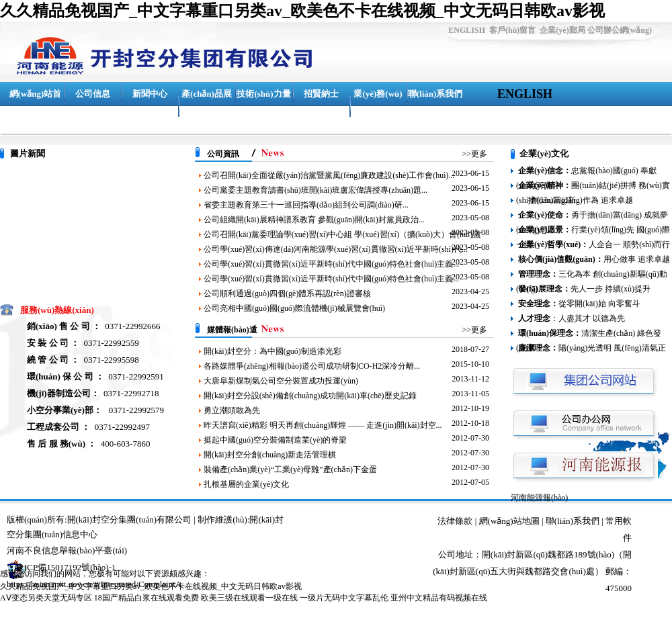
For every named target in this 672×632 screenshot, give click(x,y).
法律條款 (455, 521)
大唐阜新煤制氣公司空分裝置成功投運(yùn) (281, 381)
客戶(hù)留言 (512, 30)
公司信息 (93, 94)
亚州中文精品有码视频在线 (439, 598)
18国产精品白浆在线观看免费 (146, 598)
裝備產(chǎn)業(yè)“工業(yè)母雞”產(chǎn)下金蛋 (290, 469)
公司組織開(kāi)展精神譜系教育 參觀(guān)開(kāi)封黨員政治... (314, 220)
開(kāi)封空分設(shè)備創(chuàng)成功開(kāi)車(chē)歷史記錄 (310, 396)
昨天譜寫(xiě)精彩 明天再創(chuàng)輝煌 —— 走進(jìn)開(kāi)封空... (323, 425)
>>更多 (474, 154)
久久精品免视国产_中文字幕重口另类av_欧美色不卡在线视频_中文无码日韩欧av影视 (302, 11)
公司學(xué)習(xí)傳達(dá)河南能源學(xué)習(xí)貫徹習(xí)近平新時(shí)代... (336, 249)
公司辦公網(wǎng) (620, 30)
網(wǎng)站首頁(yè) (36, 106)
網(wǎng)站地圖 (509, 521)
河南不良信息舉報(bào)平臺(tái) (67, 550)
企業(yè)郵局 (562, 30)
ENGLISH (467, 30)
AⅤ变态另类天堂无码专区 (46, 598)
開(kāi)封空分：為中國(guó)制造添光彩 (272, 351)
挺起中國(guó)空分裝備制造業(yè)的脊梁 (275, 440)
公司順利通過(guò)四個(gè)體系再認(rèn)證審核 (287, 294)
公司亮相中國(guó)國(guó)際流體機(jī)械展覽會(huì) (294, 308)
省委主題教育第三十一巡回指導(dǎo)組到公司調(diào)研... (306, 205)
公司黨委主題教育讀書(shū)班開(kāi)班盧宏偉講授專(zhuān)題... (316, 190)
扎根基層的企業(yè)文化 (246, 484)
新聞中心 (150, 94)
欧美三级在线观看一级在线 (249, 598)
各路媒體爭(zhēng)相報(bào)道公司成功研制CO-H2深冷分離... (312, 366)
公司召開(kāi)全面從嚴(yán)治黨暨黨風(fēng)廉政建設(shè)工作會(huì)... (329, 175)
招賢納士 (321, 94)
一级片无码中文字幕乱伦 (344, 598)
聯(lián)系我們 (435, 94)
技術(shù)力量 (263, 94)
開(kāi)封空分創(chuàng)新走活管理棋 (270, 455)
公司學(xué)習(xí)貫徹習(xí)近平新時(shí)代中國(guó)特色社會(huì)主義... (331, 264)
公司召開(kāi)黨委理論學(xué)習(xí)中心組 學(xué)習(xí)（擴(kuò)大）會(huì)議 (342, 234)
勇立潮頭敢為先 (232, 410)
